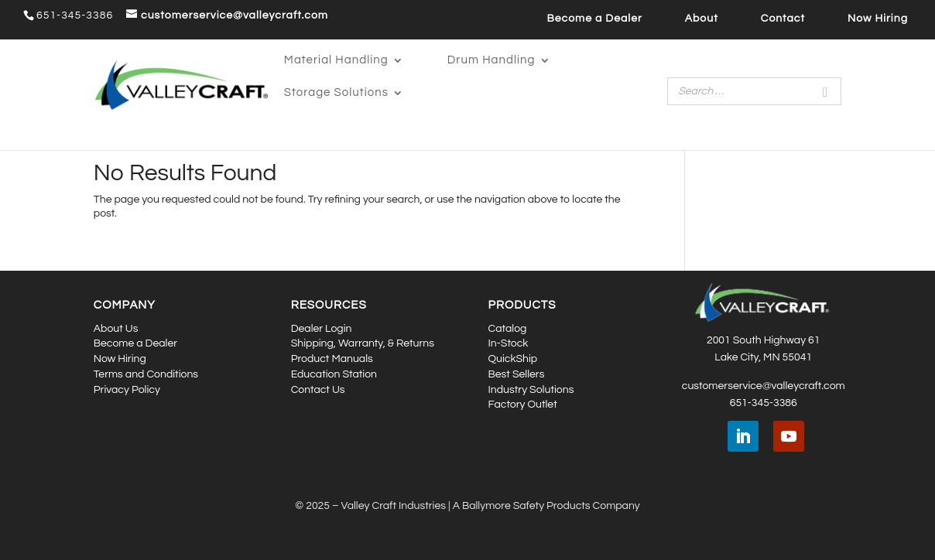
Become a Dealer (594, 19)
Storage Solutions (336, 93)
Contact (783, 19)
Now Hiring (878, 19)
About (702, 19)
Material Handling (336, 60)
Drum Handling (491, 60)
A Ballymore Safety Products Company (546, 506)
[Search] (825, 91)
